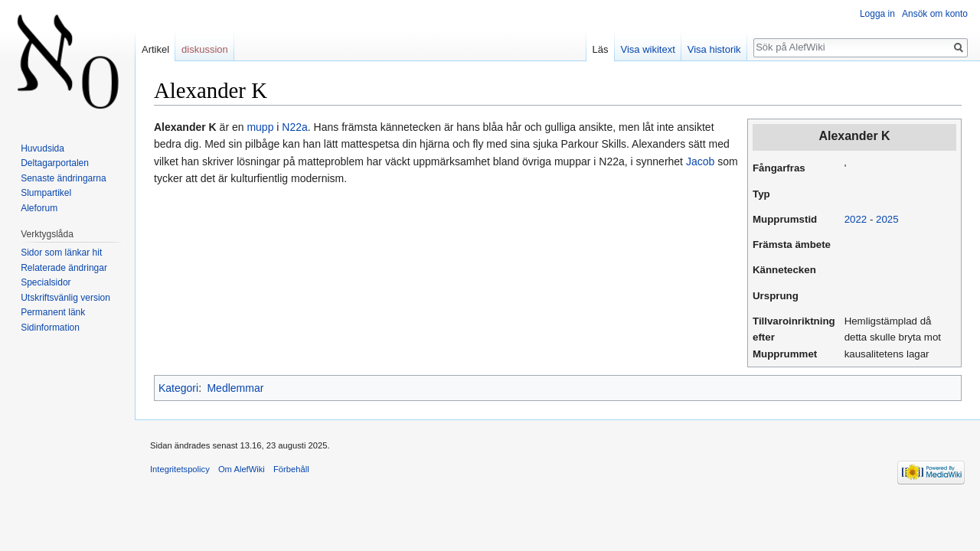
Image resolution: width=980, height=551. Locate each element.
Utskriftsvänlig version (65, 298)
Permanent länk (53, 312)
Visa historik (714, 49)
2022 (856, 219)
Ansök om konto (935, 14)
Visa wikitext (648, 49)
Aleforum (39, 208)
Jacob (700, 161)
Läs (601, 49)
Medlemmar (235, 388)
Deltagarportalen (55, 163)
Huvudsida (42, 148)
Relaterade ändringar (64, 268)
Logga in (877, 14)
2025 (887, 219)
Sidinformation (50, 328)
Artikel (155, 49)
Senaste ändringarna (63, 178)
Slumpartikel (46, 193)
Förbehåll (291, 469)
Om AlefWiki (242, 469)
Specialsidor (46, 282)
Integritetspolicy (180, 469)
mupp (260, 127)
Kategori (178, 388)
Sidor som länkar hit (61, 253)
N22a (294, 127)
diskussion (205, 49)
